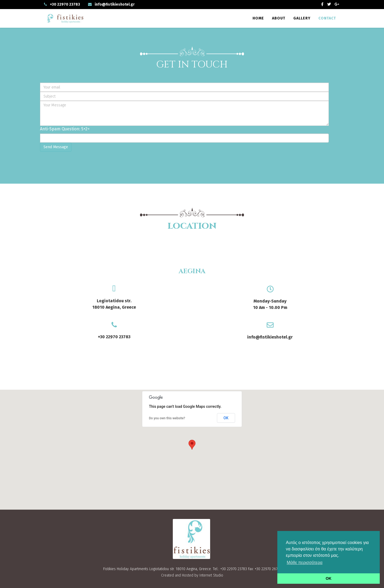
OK (226, 418)
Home (258, 18)
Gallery (302, 18)
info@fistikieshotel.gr (115, 4)
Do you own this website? (167, 418)
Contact (327, 18)
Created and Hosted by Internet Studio (192, 575)
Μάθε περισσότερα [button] (305, 563)
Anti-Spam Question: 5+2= (65, 129)
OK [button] (329, 578)
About (279, 18)
